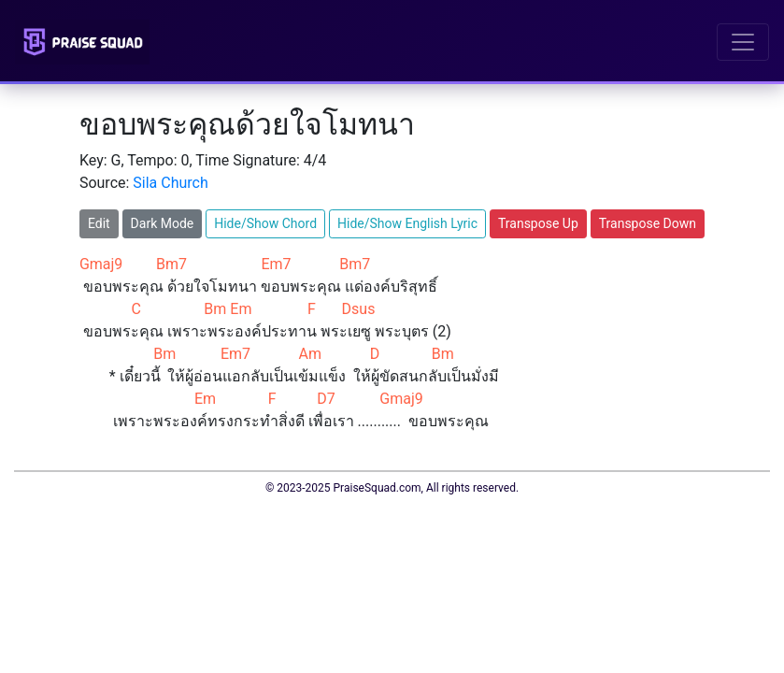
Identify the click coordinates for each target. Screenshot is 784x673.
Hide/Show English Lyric (407, 223)
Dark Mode (163, 223)
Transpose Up (538, 223)
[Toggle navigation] (743, 42)
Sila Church (170, 183)
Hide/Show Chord (265, 223)
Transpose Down (648, 223)
